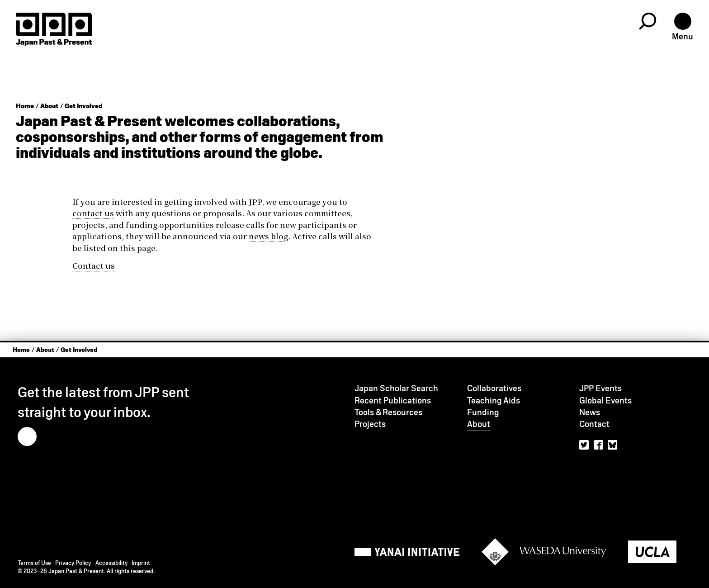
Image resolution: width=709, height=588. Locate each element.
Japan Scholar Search (396, 388)
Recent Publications (393, 401)
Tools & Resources (388, 412)
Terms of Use (34, 563)
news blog (268, 236)
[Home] (54, 29)
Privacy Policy (73, 563)
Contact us (94, 265)
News (590, 412)
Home (25, 106)
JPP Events (600, 388)
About (49, 106)
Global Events (605, 401)
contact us (93, 213)
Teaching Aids (494, 401)
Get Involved (83, 106)
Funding (483, 412)
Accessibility (111, 563)
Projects (370, 424)
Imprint (141, 563)
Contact (594, 424)
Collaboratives (494, 388)
